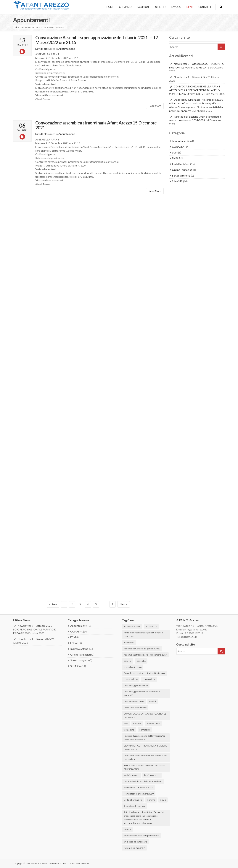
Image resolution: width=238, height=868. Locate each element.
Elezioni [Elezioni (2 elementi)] (137, 724)
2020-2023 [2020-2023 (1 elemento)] (151, 626)
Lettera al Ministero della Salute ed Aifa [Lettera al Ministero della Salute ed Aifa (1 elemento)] (143, 781)
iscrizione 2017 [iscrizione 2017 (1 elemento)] (152, 775)
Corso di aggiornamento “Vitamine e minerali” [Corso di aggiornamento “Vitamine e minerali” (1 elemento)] (142, 693)
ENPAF (176, 158)
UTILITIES (161, 7)
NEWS (190, 7)
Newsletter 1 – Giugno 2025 (190, 77)
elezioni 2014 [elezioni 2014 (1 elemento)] (153, 724)
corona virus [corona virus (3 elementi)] (149, 679)
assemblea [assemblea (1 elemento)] (129, 642)
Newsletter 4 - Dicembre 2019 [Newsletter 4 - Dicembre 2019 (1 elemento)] (139, 794)
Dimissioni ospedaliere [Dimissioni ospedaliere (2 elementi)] (135, 708)
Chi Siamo (125, 7)
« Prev (53, 604)
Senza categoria (181, 176)
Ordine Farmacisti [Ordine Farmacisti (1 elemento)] (133, 800)
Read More (155, 106)
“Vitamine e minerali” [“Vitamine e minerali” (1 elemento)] (134, 848)
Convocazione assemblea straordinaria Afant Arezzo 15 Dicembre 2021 (96, 125)
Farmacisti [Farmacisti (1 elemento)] (145, 730)
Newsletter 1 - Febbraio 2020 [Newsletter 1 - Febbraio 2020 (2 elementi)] (138, 788)
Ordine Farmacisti (182, 170)
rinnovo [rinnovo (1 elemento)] (151, 800)
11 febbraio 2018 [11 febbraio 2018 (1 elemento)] (132, 626)
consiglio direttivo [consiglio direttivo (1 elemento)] (133, 667)
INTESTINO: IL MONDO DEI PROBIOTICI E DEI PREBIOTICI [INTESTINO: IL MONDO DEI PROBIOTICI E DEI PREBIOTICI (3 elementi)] (144, 767)
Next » (123, 604)
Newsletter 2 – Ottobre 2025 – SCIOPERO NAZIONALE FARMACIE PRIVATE (34, 629)
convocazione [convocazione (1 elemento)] (131, 679)
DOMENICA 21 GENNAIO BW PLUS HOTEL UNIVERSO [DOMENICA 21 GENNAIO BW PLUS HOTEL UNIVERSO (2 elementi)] (145, 716)
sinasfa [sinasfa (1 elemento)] (127, 829)
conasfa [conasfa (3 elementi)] (128, 661)
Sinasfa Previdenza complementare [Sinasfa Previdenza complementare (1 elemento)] (141, 836)
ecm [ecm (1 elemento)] (126, 724)
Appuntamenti (67, 49)
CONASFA (178, 147)
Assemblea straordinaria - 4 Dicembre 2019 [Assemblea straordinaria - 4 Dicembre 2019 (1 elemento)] (145, 655)
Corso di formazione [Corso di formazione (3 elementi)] (134, 701)
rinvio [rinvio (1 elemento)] (163, 800)
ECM (175, 152)
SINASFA (177, 181)
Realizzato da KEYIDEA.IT (56, 864)
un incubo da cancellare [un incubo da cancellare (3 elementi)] (135, 842)
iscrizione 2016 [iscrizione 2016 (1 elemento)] (131, 775)
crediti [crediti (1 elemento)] (153, 701)
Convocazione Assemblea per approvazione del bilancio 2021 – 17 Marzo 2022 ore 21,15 (97, 40)
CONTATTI (205, 7)
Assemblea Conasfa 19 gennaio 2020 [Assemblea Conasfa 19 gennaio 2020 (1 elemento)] (142, 649)
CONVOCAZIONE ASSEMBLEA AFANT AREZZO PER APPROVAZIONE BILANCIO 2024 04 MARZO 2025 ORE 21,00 (195, 90)
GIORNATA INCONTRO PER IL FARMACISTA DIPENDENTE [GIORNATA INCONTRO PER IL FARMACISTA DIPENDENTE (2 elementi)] (145, 748)
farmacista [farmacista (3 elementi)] (129, 730)
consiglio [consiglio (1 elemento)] (141, 661)
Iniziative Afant (181, 164)
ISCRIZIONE (143, 7)
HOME (110, 7)
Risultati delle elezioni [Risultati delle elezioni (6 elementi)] (135, 806)
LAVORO (176, 7)
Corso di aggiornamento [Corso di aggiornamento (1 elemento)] (136, 685)
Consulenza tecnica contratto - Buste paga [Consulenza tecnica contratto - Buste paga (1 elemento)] (144, 673)
